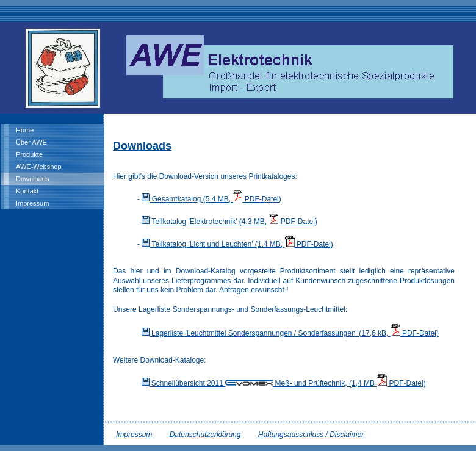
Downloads (32, 179)
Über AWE (31, 142)
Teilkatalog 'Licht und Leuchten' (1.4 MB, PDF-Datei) (237, 244)
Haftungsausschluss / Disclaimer (311, 435)
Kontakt (27, 191)
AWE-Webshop (39, 167)
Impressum (32, 203)
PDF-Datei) (257, 199)
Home (25, 130)
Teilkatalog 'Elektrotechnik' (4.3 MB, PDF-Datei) (229, 222)
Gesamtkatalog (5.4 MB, (187, 199)
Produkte (29, 154)
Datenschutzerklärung (205, 435)
